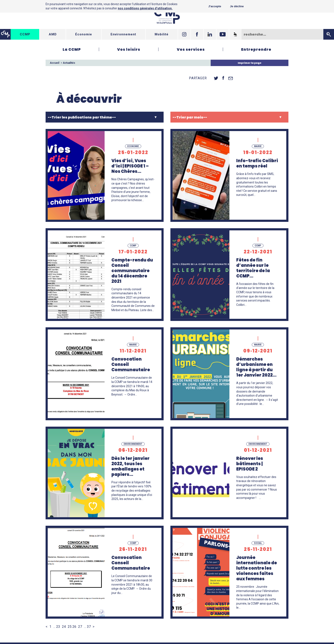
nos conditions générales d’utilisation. (145, 8)
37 (89, 627)
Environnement (123, 34)
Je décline (237, 6)
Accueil (55, 63)
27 (80, 627)
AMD (53, 34)
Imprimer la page (250, 63)
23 (58, 627)
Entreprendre (256, 49)
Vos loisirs (129, 49)
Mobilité (162, 34)
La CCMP (72, 49)
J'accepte (215, 6)
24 (64, 627)
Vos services (191, 49)
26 (74, 627)
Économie (84, 34)
